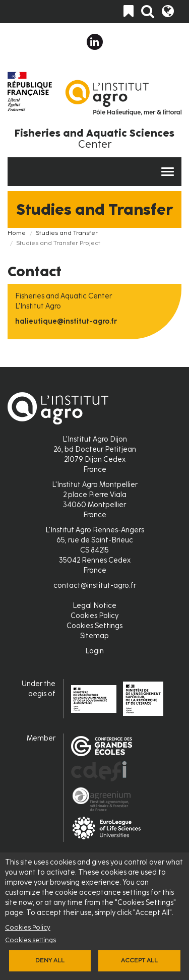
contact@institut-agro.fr (95, 586)
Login (94, 651)
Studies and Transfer (67, 233)
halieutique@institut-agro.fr (66, 321)
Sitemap (94, 636)
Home (17, 233)
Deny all (50, 960)
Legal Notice (94, 606)
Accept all (139, 960)
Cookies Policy (28, 927)
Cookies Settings (94, 626)
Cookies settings (30, 940)
